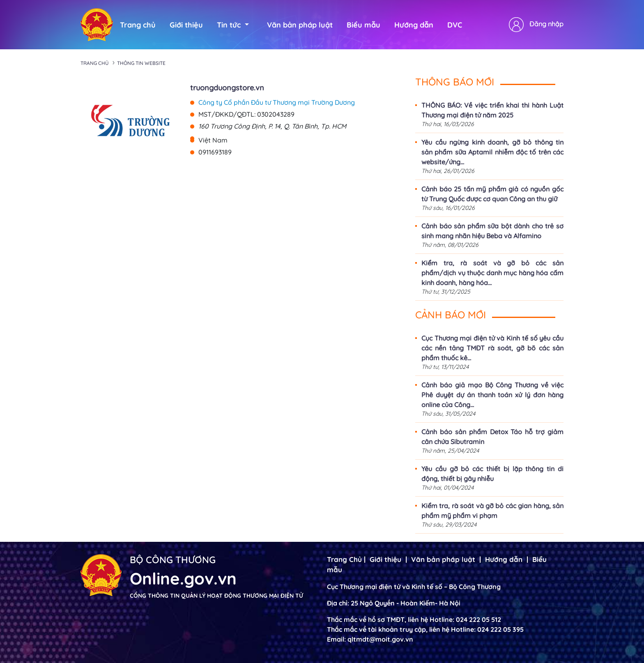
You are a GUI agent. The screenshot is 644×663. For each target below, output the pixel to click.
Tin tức (233, 25)
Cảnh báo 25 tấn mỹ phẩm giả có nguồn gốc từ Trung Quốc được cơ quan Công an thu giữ (492, 194)
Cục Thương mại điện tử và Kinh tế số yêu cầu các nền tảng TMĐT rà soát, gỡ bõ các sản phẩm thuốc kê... (492, 348)
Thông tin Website (141, 63)
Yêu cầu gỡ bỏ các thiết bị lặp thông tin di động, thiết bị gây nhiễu (492, 474)
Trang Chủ (344, 559)
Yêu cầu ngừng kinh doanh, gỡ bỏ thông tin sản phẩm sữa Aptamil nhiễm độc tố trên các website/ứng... (492, 152)
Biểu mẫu (363, 25)
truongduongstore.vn (227, 88)
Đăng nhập (546, 24)
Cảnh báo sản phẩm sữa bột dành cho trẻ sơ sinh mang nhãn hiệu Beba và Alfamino (492, 231)
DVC (455, 25)
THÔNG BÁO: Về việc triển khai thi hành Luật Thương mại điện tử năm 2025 (492, 110)
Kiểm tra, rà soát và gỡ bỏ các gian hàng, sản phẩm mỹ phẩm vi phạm (492, 511)
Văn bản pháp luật (300, 25)
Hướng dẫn (414, 25)
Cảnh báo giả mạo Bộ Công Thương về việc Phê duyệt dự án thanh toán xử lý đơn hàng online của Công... (492, 395)
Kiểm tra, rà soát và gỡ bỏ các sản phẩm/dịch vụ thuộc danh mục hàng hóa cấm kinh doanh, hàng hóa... (492, 273)
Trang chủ (138, 25)
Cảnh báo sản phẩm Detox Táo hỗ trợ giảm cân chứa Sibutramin (492, 437)
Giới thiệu (186, 25)
